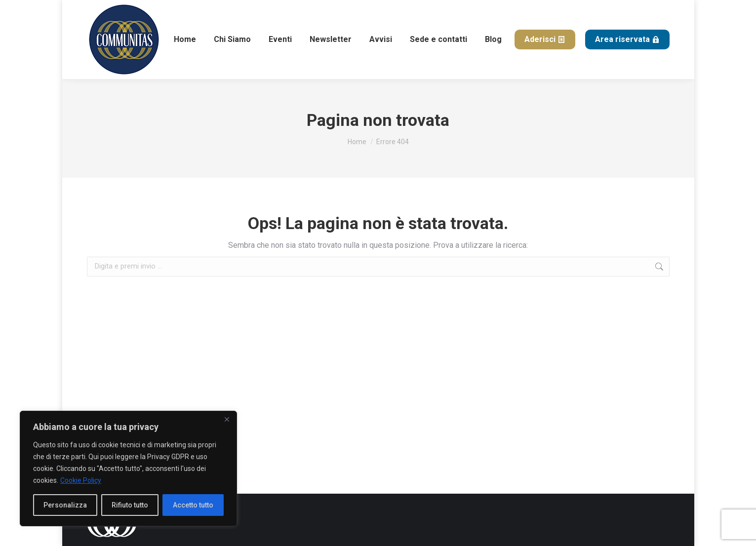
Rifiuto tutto (130, 505)
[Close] (227, 419)
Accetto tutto (193, 505)
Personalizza (65, 505)
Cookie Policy (81, 480)
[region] (128, 468)
